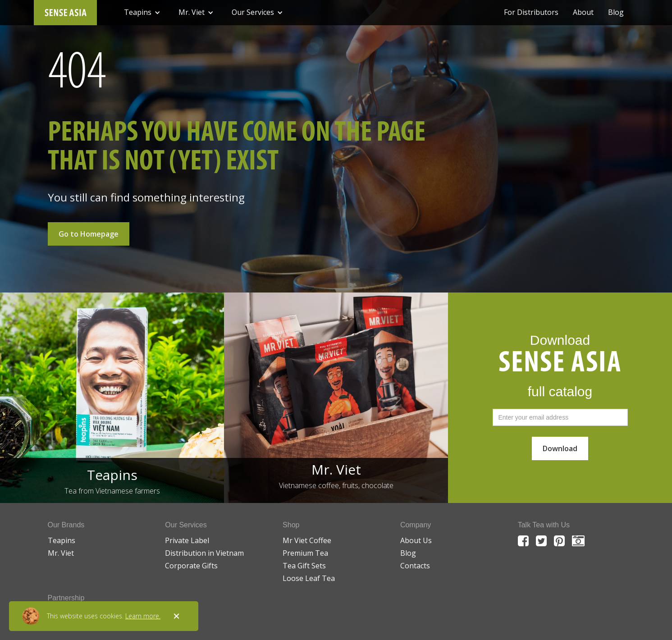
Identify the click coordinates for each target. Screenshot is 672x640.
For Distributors (531, 12)
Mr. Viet (61, 553)
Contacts (415, 566)
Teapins (62, 540)
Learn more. (143, 616)
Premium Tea (305, 553)
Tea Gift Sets (304, 566)
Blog (616, 12)
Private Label (187, 540)
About (583, 12)
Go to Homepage (89, 234)
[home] (65, 13)
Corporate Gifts (191, 566)
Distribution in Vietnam (204, 553)
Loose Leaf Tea (309, 578)
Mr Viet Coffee (307, 540)
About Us (416, 540)
